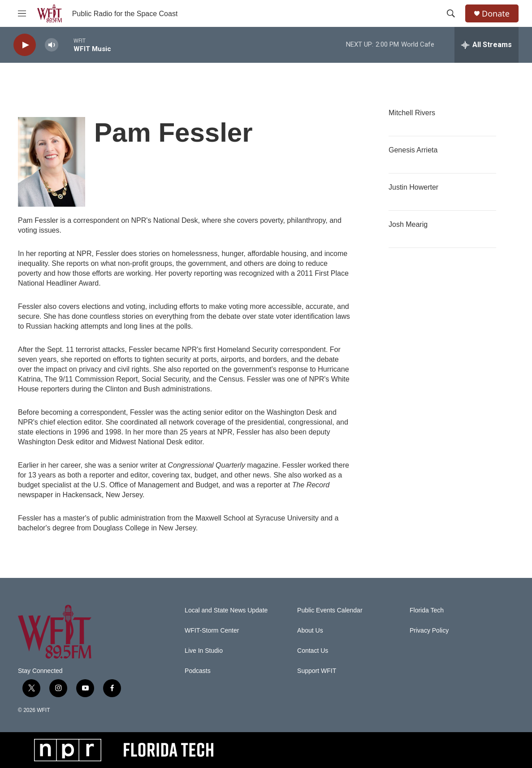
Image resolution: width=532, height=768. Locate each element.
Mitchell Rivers (412, 113)
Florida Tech (427, 610)
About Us (310, 631)
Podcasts (198, 671)
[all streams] (487, 45)
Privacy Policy (429, 631)
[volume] (52, 45)
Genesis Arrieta (413, 150)
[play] (25, 45)
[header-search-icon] (451, 13)
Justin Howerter (413, 187)
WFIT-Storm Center (212, 631)
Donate (496, 14)
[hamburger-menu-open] (22, 13)
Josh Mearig (408, 224)
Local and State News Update (226, 610)
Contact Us (313, 651)
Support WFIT (317, 671)
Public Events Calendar (330, 610)
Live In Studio (204, 651)
